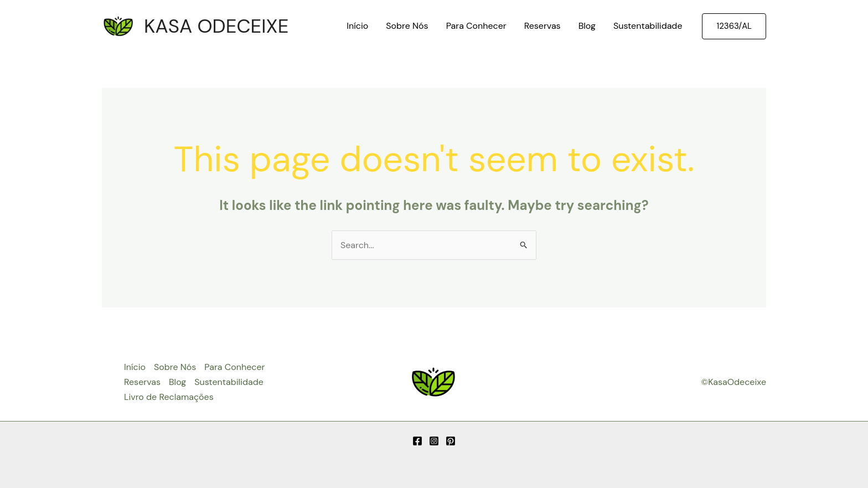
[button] (734, 26)
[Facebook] (417, 441)
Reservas (542, 26)
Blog (587, 26)
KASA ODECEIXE (216, 26)
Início (357, 26)
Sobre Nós (407, 26)
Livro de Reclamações (169, 397)
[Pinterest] (451, 441)
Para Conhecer (476, 26)
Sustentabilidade (648, 26)
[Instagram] (434, 441)
